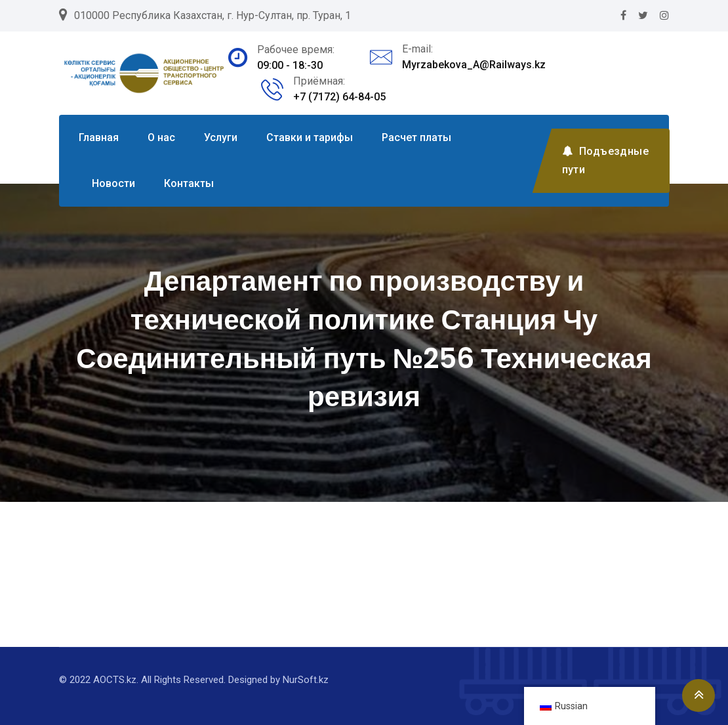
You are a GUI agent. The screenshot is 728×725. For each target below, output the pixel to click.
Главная (99, 137)
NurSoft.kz (306, 680)
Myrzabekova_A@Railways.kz (474, 65)
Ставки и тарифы (310, 137)
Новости (113, 183)
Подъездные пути (605, 160)
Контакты (189, 183)
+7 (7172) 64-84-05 (339, 97)
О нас (161, 137)
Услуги (221, 137)
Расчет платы (416, 137)
